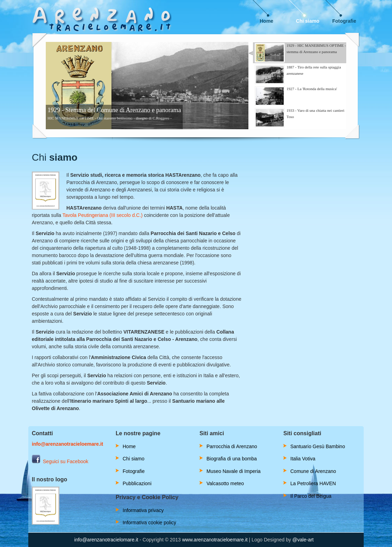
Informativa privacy (143, 510)
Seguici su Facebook (60, 461)
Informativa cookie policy (149, 523)
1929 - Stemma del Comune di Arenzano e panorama (114, 110)
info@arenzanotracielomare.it (106, 540)
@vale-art (303, 540)
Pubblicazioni (137, 483)
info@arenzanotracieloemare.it (67, 444)
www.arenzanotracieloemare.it (215, 540)
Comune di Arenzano (313, 471)
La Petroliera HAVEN (313, 483)
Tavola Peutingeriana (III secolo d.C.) (103, 215)
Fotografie (344, 21)
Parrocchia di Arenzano (232, 446)
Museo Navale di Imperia (234, 471)
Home (266, 21)
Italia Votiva (303, 459)
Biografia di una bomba (232, 459)
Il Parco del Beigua (311, 496)
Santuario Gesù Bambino (318, 446)
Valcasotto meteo (225, 483)
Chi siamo (308, 21)
